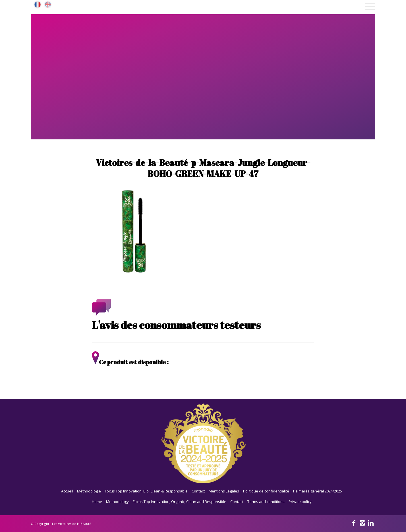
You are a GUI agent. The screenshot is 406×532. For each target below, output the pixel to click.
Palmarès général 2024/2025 (318, 491)
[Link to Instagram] (362, 523)
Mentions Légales (224, 491)
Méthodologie (89, 491)
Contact (198, 491)
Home (97, 502)
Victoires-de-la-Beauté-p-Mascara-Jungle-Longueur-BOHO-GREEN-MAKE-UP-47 (203, 168)
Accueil (67, 491)
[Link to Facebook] (354, 523)
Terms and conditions (266, 502)
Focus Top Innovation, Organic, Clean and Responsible (180, 502)
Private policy (300, 502)
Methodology (117, 502)
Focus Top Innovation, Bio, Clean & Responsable (146, 491)
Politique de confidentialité (266, 491)
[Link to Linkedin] (371, 523)
